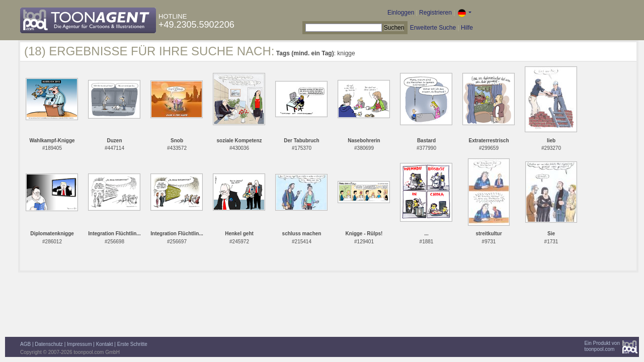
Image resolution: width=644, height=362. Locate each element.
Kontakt (105, 344)
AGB (25, 344)
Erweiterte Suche (433, 28)
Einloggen (401, 13)
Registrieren (435, 13)
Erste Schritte (132, 344)
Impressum (79, 344)
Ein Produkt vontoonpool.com (602, 346)
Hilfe (467, 28)
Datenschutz (49, 344)
